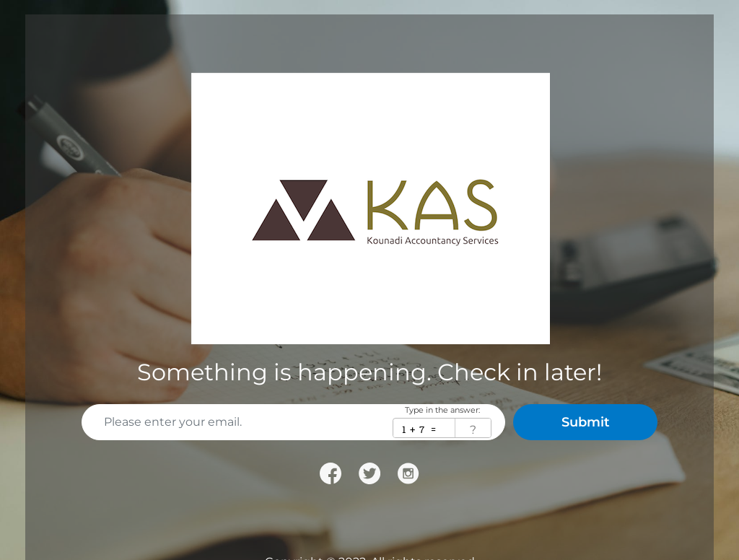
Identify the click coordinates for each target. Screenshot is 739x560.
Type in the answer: (442, 410)
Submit (586, 422)
